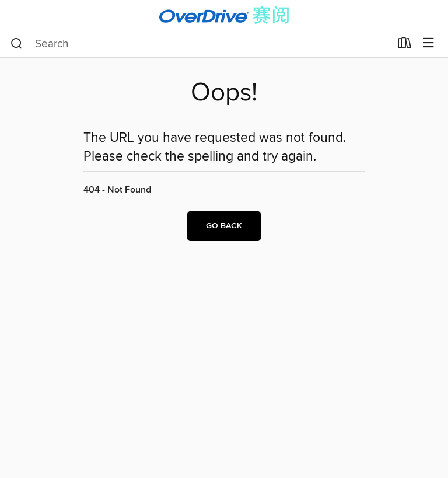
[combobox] (200, 44)
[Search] (17, 44)
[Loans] (405, 46)
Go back (224, 226)
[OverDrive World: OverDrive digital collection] (224, 15)
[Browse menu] (428, 43)
